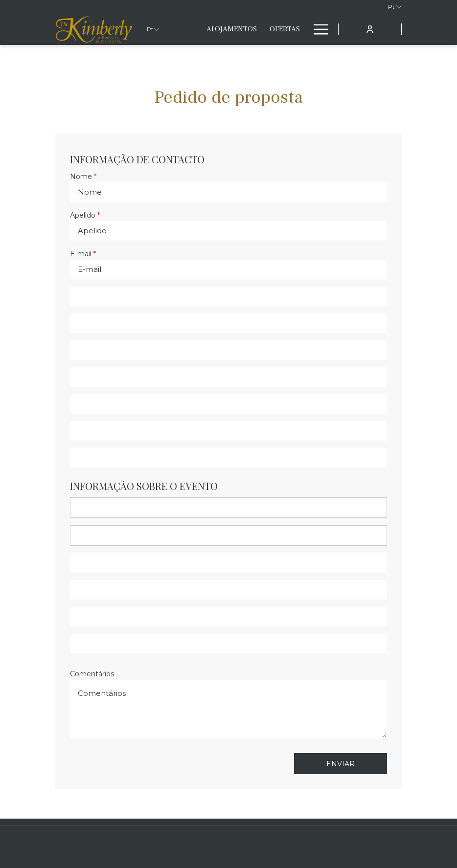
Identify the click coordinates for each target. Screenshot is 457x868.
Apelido (85, 215)
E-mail (83, 254)
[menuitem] (232, 29)
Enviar (341, 764)
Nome (83, 177)
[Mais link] (317, 29)
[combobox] (228, 508)
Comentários (92, 674)
